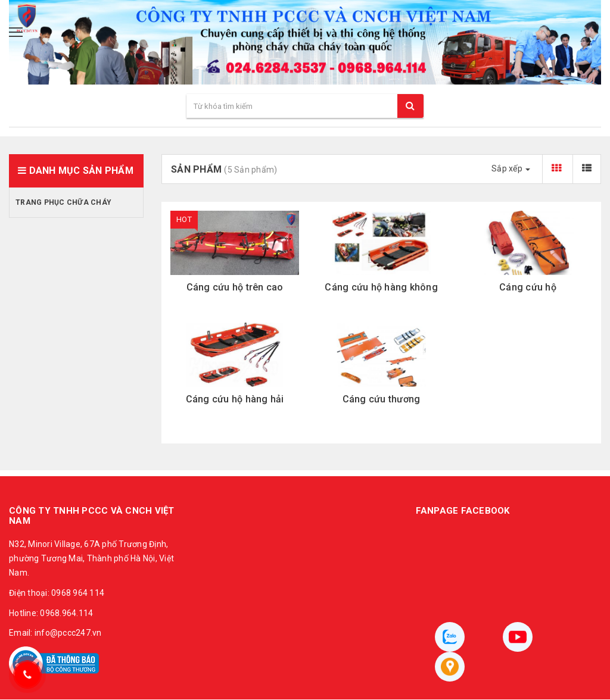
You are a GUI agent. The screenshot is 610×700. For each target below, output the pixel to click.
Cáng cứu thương (382, 399)
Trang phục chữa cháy (63, 202)
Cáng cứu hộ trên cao (235, 287)
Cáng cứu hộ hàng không (381, 287)
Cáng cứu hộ (528, 287)
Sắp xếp (511, 168)
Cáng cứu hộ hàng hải (235, 399)
